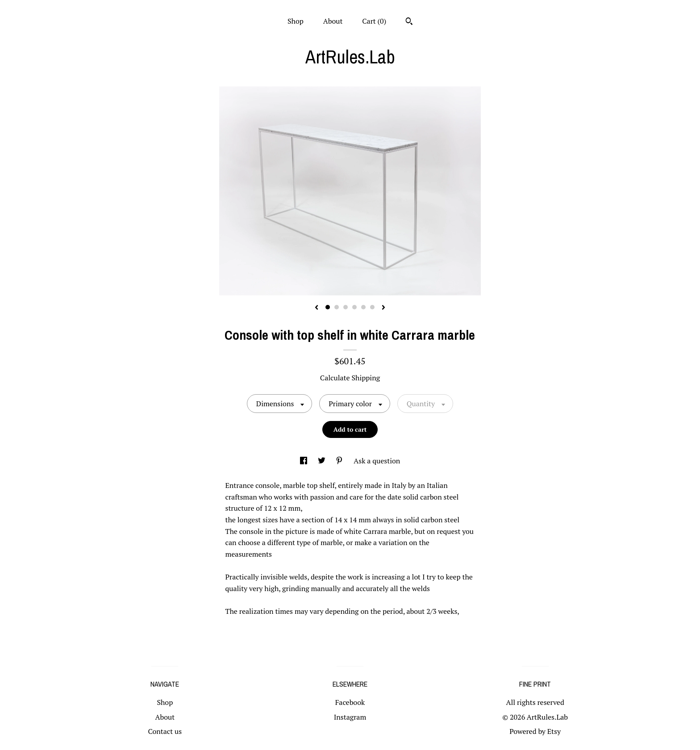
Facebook (350, 702)
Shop (296, 21)
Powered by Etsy (535, 731)
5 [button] (363, 307)
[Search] (409, 22)
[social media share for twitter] (323, 461)
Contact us (165, 731)
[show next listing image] (383, 308)
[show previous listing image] (317, 308)
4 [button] (354, 307)
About (333, 21)
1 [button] (328, 307)
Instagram (350, 717)
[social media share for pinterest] (340, 461)
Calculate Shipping (350, 378)
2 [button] (337, 307)
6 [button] (372, 307)
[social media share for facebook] (304, 461)
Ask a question (377, 461)
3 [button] (346, 307)
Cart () (374, 21)
